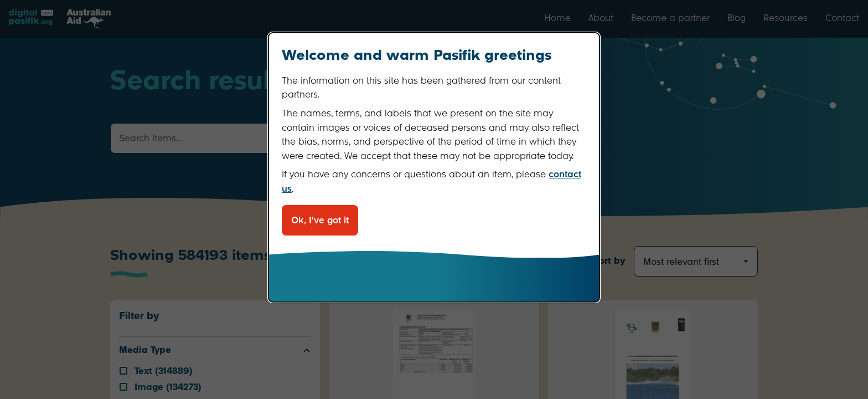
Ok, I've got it (320, 220)
